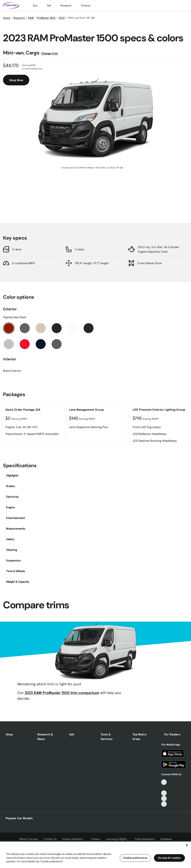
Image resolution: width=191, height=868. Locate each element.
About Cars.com (29, 839)
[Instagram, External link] (164, 798)
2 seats (80, 249)
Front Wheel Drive (150, 263)
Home (7, 18)
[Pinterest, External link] (164, 804)
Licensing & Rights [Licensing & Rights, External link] (118, 839)
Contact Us (50, 839)
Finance (86, 6)
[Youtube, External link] (164, 793)
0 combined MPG (24, 263)
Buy (35, 6)
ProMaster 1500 (46, 18)
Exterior (10, 309)
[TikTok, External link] (164, 782)
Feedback (166, 839)
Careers (96, 839)
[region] (95, 854)
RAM (31, 18)
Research (66, 6)
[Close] (187, 845)
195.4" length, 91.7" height (92, 263)
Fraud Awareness (145, 839)
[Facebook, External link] (164, 788)
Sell (49, 6)
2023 (62, 18)
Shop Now (16, 80)
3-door (17, 249)
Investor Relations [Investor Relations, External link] (74, 839)
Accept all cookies (169, 858)
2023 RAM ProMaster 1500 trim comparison (62, 693)
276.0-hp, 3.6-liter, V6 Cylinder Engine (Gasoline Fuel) (159, 249)
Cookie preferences (135, 858)
